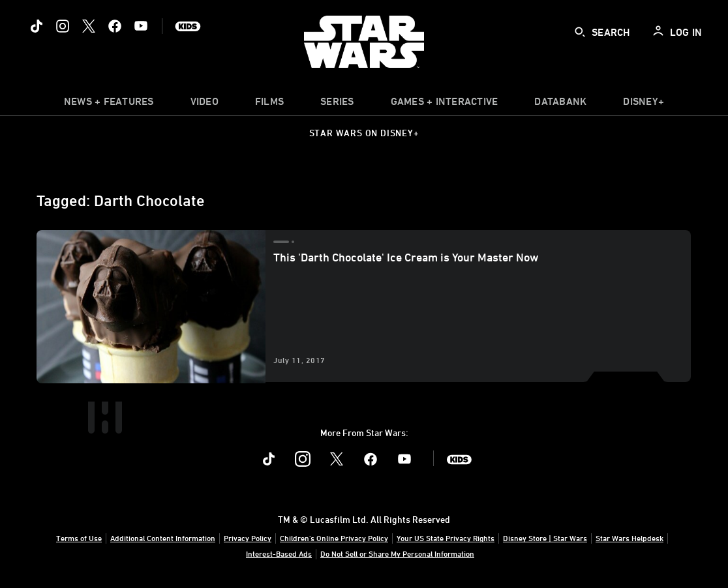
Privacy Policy (248, 538)
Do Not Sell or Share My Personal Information (397, 553)
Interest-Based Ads (279, 553)
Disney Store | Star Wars (545, 538)
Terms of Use (79, 538)
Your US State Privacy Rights (446, 538)
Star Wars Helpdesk (629, 538)
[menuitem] (205, 104)
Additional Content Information (163, 538)
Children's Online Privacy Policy (334, 538)
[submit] (580, 32)
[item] (109, 104)
